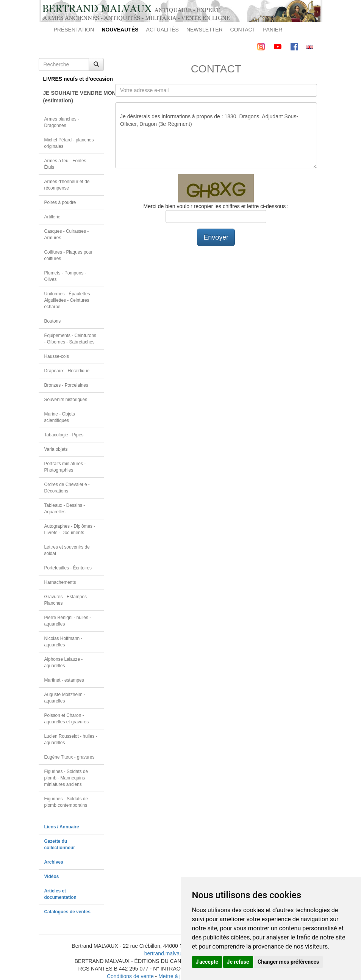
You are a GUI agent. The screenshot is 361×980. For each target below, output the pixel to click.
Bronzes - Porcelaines (66, 385)
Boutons (53, 321)
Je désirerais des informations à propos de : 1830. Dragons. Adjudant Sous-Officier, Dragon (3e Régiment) (216, 135)
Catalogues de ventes (67, 912)
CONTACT (243, 30)
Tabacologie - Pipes (64, 435)
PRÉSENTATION (74, 30)
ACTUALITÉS (163, 30)
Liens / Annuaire (62, 827)
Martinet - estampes (64, 680)
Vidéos (52, 877)
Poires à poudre (60, 202)
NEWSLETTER (205, 30)
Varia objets (56, 449)
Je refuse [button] (238, 962)
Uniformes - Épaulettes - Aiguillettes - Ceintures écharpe (69, 300)
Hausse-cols (57, 356)
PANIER (273, 30)
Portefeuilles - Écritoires (68, 568)
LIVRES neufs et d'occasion (74, 79)
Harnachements (60, 582)
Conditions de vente (130, 976)
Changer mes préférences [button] (288, 962)
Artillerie (52, 217)
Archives (54, 862)
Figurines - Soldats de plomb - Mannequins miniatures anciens (66, 778)
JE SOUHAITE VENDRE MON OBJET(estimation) (74, 97)
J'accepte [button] (207, 962)
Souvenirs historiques (66, 400)
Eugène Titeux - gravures (70, 757)
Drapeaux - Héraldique (67, 371)
